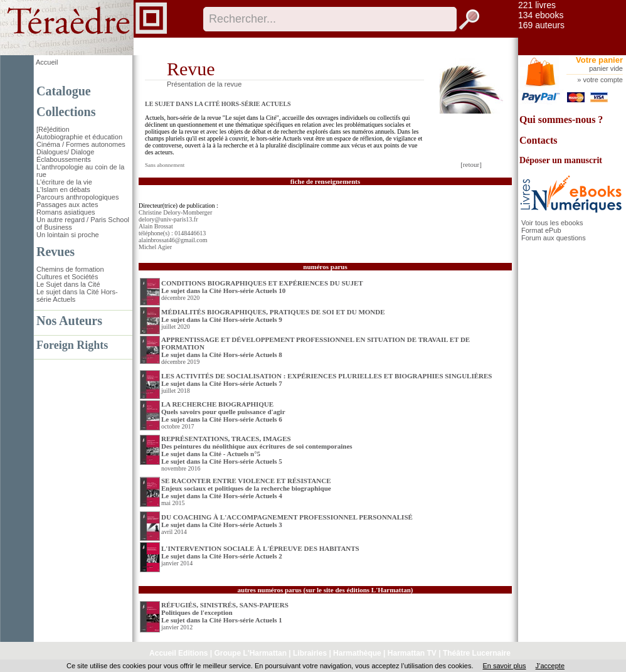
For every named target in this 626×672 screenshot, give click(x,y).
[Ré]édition (53, 129)
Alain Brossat (156, 226)
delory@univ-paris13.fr (168, 219)
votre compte (603, 80)
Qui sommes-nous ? (561, 120)
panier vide (606, 68)
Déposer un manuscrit (561, 160)
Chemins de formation (70, 269)
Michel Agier (155, 247)
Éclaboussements (64, 159)
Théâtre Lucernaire (477, 653)
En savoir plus (504, 666)
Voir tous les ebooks (552, 223)
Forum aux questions (554, 238)
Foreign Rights (72, 345)
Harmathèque (357, 653)
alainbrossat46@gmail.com (173, 240)
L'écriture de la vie (64, 182)
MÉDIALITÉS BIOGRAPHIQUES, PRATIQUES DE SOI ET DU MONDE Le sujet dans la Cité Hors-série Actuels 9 (273, 316)
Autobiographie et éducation (79, 137)
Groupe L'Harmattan (250, 653)
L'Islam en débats (63, 189)
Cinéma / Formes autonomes (81, 144)
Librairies (310, 653)
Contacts (538, 140)
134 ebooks (541, 15)
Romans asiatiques (66, 212)
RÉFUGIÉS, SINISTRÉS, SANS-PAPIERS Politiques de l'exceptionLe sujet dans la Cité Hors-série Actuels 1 (225, 612)
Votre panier (599, 60)
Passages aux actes (67, 205)
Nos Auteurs (69, 321)
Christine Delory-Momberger (175, 212)
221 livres (537, 5)
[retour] (471, 164)
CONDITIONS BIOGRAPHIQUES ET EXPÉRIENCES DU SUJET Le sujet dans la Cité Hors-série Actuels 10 (262, 287)
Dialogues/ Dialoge (65, 152)
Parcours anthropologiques (77, 197)
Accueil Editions (178, 653)
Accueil (47, 62)
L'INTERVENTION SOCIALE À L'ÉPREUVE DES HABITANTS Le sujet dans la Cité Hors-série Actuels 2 (260, 552)
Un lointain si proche (68, 235)
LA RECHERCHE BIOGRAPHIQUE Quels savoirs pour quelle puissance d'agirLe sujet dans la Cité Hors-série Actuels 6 (223, 412)
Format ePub (541, 230)
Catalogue (64, 91)
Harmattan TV (412, 653)
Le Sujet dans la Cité (68, 284)
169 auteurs (541, 25)
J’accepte (550, 666)
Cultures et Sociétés (67, 277)
